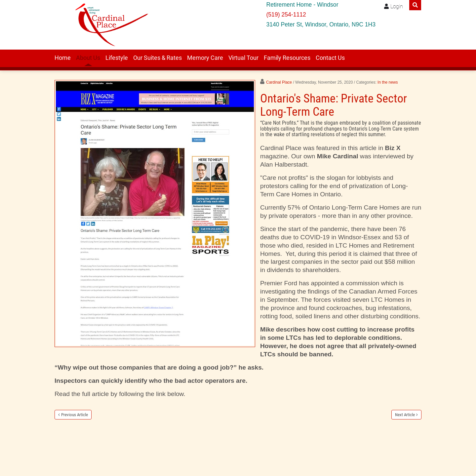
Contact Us (330, 58)
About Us (88, 58)
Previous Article (75, 415)
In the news (388, 82)
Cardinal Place (279, 82)
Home (63, 58)
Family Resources (287, 58)
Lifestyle (117, 58)
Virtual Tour (243, 58)
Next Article (405, 415)
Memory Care (205, 58)
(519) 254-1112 (286, 15)
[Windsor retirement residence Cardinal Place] (110, 25)
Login (397, 6)
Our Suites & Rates (158, 58)
